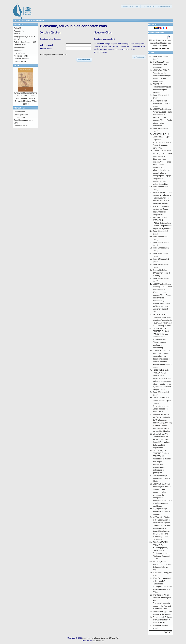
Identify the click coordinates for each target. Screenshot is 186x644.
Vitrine (16, 65)
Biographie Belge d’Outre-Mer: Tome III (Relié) (162, 478)
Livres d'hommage (22, 53)
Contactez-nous (20, 126)
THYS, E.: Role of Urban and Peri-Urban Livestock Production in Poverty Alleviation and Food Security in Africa (162, 320)
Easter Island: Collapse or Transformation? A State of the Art (162, 620)
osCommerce (98, 641)
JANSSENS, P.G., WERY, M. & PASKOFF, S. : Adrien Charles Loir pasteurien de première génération (162, 223)
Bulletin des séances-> (23, 42)
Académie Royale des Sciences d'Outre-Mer (100, 638)
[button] (131, 6)
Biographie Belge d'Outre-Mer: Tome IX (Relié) (162, 104)
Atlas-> (17, 34)
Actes (16, 28)
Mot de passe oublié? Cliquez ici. (53, 55)
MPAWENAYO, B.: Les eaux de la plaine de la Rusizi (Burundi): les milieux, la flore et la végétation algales (162, 198)
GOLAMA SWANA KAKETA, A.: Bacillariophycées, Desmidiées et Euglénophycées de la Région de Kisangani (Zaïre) (162, 550)
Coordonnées (20, 112)
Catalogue (28, 20)
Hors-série (18, 50)
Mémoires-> (19, 56)
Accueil (18, 20)
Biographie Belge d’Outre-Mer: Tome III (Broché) (162, 512)
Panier (151, 52)
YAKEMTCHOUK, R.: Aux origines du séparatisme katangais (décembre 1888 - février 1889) (162, 76)
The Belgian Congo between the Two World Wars (161, 65)
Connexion (39, 20)
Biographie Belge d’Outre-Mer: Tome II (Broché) (161, 273)
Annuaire (18, 31)
